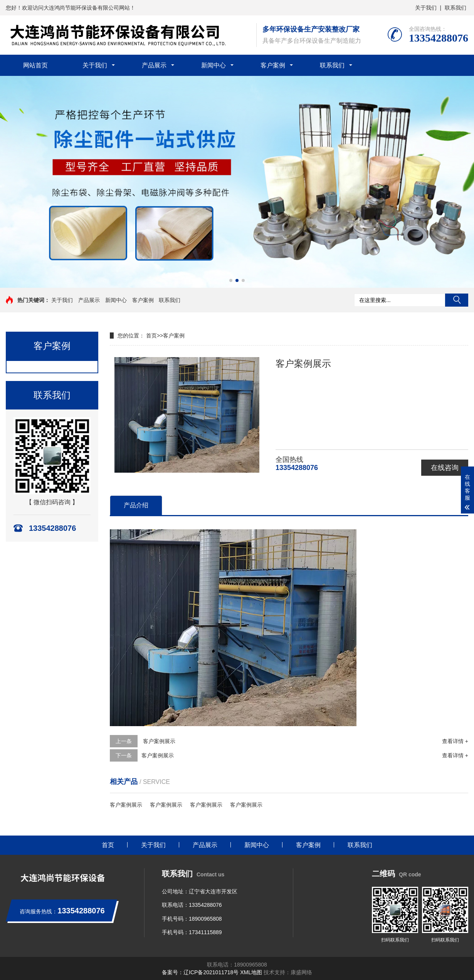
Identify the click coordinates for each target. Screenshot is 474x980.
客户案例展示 (158, 741)
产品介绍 (136, 505)
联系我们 (456, 8)
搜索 (457, 300)
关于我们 (426, 8)
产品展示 (154, 65)
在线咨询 (445, 468)
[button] (231, 280)
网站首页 (35, 65)
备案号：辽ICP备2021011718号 (200, 972)
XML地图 (251, 972)
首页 (151, 336)
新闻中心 (213, 65)
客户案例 (273, 65)
